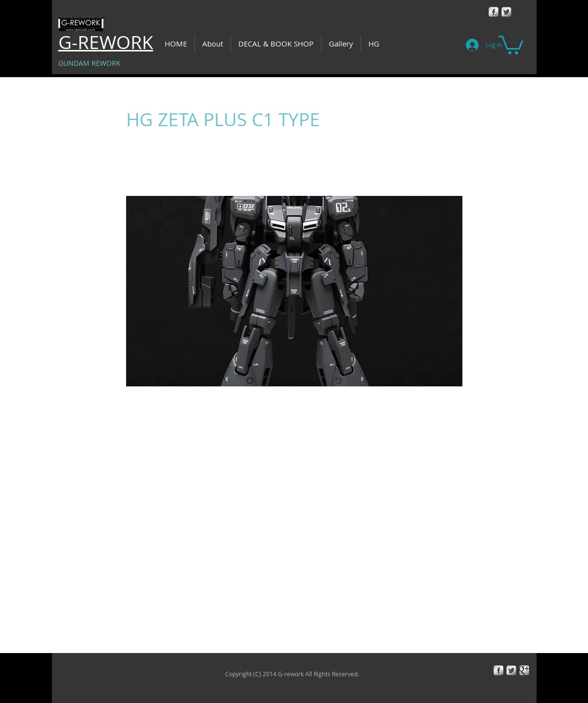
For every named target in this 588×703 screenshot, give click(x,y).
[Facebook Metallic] (494, 12)
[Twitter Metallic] (506, 12)
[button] (511, 44)
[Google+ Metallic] (524, 670)
